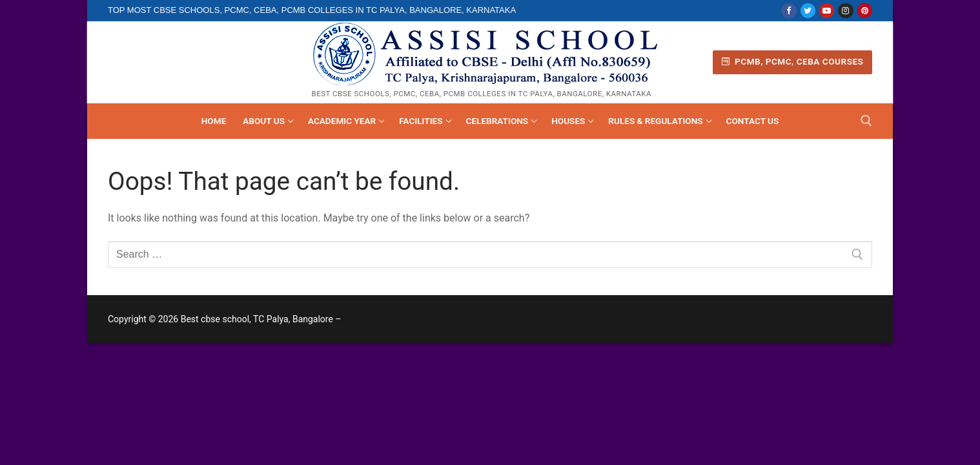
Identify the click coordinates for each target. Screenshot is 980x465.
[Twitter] (808, 11)
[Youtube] (827, 11)
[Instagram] (845, 11)
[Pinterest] (865, 11)
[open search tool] (866, 121)
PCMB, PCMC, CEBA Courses (793, 61)
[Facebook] (789, 11)
